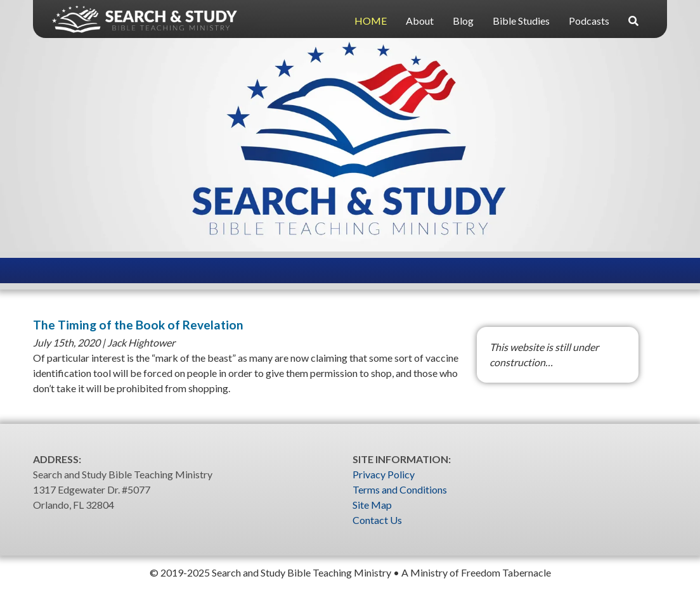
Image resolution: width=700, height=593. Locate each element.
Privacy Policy (384, 474)
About (420, 21)
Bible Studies (521, 21)
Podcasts (589, 21)
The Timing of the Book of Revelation (138, 325)
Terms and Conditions (400, 489)
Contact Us (377, 520)
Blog (463, 21)
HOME (371, 21)
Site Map (372, 505)
